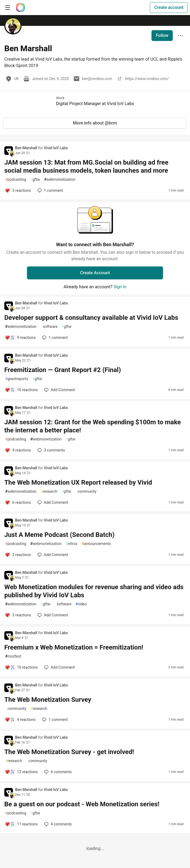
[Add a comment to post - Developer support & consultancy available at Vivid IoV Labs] (20, 338)
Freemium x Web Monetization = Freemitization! (74, 647)
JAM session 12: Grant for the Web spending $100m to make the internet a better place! (93, 426)
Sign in (120, 287)
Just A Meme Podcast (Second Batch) (59, 535)
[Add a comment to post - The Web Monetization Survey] (20, 720)
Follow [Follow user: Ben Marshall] (162, 35)
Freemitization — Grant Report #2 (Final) (63, 370)
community (86, 492)
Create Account (95, 273)
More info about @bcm (95, 123)
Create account (169, 7)
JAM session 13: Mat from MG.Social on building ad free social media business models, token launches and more (86, 166)
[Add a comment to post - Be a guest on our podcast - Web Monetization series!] (21, 824)
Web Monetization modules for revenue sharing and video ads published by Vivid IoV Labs (94, 591)
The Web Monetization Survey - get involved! (69, 752)
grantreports (17, 379)
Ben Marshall (27, 148)
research (49, 492)
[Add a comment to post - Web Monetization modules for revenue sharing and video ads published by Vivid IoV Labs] (18, 615)
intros (71, 544)
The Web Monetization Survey (48, 700)
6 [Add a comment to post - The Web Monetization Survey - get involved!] (57, 772)
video (81, 604)
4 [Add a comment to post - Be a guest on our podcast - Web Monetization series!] (57, 824)
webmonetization (60, 180)
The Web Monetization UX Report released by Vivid (78, 482)
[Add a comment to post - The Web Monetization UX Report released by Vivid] (18, 502)
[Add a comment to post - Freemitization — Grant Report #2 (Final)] (21, 390)
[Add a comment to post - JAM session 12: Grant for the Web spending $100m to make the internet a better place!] (18, 450)
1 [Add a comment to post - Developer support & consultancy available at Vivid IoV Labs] (54, 338)
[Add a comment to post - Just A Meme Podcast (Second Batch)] (18, 555)
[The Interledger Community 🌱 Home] (20, 8)
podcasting (16, 180)
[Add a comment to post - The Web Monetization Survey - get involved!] (21, 772)
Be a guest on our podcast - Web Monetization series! (82, 804)
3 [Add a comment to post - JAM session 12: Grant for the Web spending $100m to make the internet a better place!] (51, 450)
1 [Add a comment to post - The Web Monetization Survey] (54, 720)
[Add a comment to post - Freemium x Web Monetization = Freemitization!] (21, 667)
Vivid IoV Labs (56, 148)
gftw (35, 180)
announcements (96, 544)
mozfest (13, 656)
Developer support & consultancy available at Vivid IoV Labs (91, 318)
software (49, 327)
